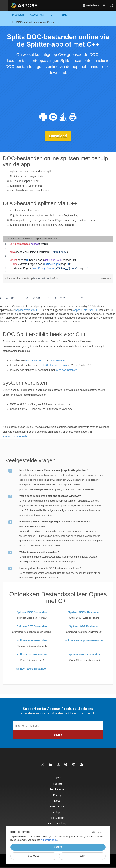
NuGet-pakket (34, 360)
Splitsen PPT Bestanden (32, 655)
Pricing (57, 795)
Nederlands (91, 5)
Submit (58, 735)
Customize (34, 856)
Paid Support (57, 818)
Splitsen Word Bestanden (32, 669)
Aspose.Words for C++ (28, 310)
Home (57, 778)
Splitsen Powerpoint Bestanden (84, 640)
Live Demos (57, 806)
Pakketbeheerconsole (55, 365)
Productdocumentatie (15, 436)
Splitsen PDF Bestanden (32, 640)
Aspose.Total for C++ (85, 310)
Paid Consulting (57, 823)
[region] (58, 258)
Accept (58, 847)
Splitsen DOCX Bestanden (84, 612)
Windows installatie (66, 370)
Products (57, 784)
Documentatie (56, 360)
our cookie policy (49, 840)
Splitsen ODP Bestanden (84, 626)
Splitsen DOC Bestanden (32, 612)
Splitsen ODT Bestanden (32, 626)
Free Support (57, 812)
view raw (106, 278)
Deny (82, 856)
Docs (57, 801)
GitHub (58, 278)
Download (58, 136)
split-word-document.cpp (19, 278)
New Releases (57, 789)
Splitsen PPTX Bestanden (84, 655)
